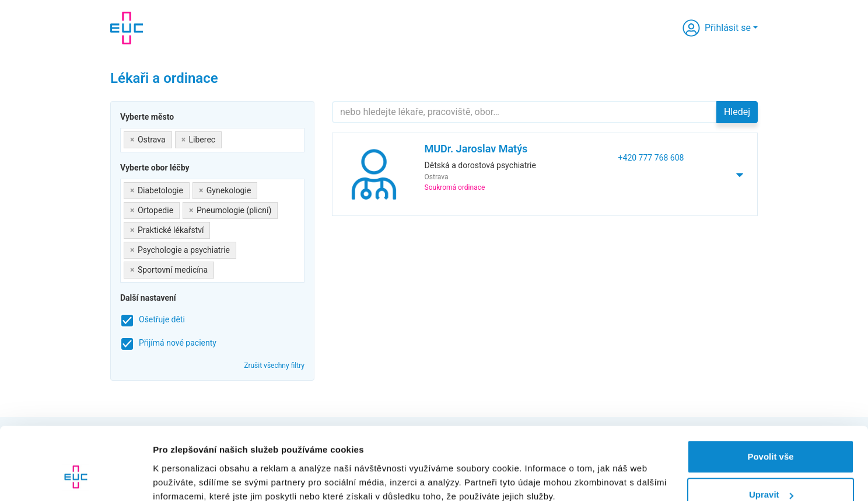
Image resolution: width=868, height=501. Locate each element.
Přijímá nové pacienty (178, 343)
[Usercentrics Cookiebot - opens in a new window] (76, 478)
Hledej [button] (737, 112)
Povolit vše (770, 393)
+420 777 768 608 (651, 158)
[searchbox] (228, 138)
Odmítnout (771, 470)
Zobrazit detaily (185, 465)
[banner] (127, 28)
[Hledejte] (524, 112)
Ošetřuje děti (162, 319)
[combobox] (212, 140)
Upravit (771, 432)
